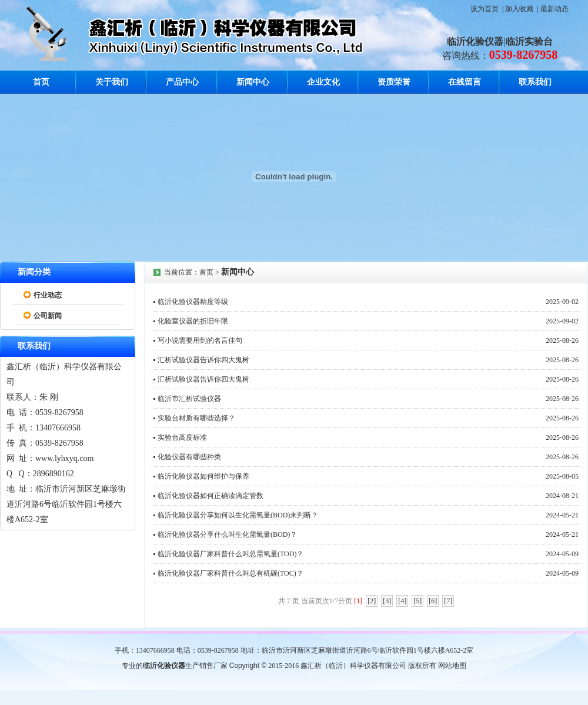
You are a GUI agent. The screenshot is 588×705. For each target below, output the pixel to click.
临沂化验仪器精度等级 (193, 302)
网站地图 (452, 666)
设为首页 (485, 9)
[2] (372, 601)
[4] (402, 601)
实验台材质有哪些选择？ (196, 418)
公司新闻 (48, 316)
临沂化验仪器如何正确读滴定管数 (211, 496)
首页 (41, 82)
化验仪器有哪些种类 (189, 457)
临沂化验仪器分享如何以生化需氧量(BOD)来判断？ (238, 515)
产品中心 (182, 82)
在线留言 (465, 82)
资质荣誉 (394, 82)
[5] (417, 601)
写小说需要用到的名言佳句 (200, 340)
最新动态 (554, 9)
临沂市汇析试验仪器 (189, 399)
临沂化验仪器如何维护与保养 (203, 476)
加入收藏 (519, 9)
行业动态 (48, 295)
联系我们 (535, 82)
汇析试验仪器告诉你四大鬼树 (203, 360)
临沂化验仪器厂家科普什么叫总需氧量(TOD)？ (230, 554)
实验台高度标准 (182, 437)
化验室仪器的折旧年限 (193, 321)
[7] (448, 601)
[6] (433, 601)
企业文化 (323, 82)
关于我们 (112, 82)
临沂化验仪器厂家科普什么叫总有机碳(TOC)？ (230, 573)
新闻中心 (253, 82)
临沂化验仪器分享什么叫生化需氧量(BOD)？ (227, 534)
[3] (387, 601)
